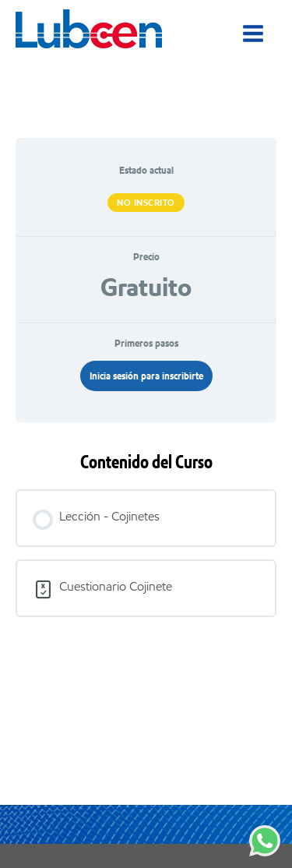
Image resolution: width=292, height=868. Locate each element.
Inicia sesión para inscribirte (146, 376)
